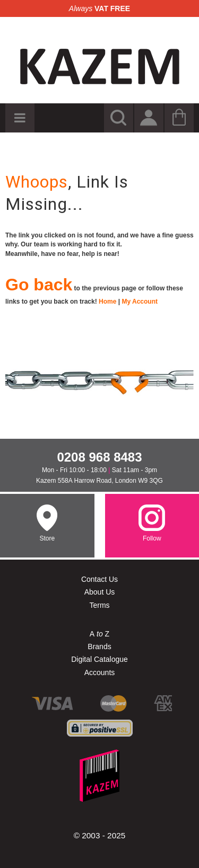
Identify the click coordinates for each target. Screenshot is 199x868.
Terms (99, 605)
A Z (99, 634)
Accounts (100, 672)
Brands (99, 646)
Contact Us (99, 579)
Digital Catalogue (99, 659)
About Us (100, 592)
